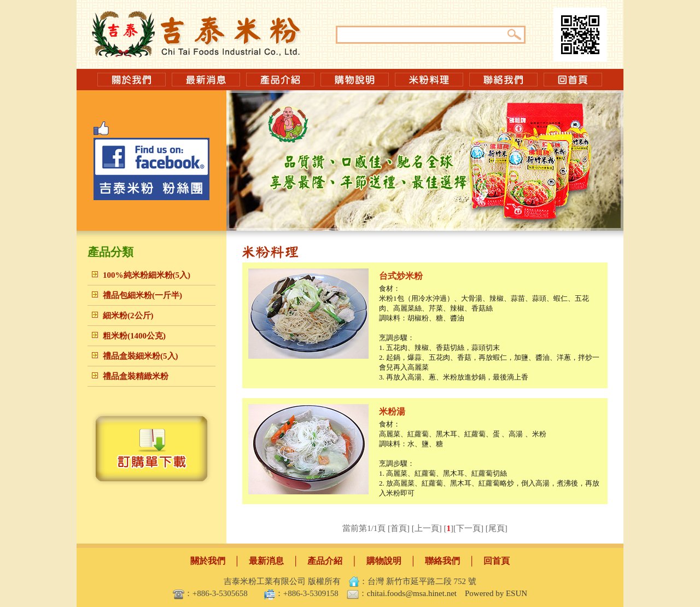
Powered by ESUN (496, 593)
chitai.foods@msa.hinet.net (412, 593)
